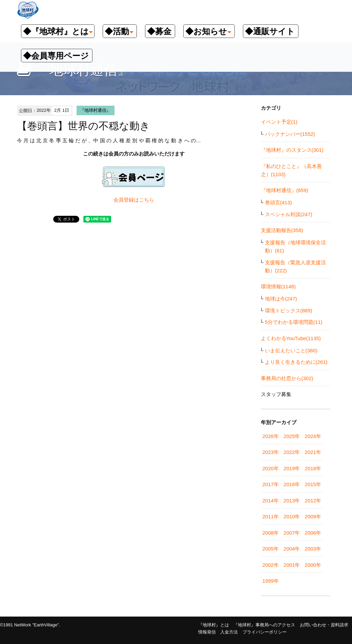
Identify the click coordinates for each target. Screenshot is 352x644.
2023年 (271, 452)
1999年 (271, 581)
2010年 (292, 516)
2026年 (271, 436)
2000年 (313, 565)
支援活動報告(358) (282, 230)
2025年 (292, 436)
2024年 (313, 436)
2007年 (292, 533)
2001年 (292, 565)
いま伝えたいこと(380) (291, 350)
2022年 (292, 452)
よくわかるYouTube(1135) (291, 338)
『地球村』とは (214, 625)
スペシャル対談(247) (289, 214)
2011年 (271, 516)
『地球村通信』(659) (285, 190)
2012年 (313, 501)
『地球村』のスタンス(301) (292, 150)
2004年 (292, 549)
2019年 (292, 468)
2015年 (313, 484)
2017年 (271, 484)
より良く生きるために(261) (296, 362)
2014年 (271, 501)
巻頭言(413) (278, 202)
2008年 (271, 533)
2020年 (271, 468)
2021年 (313, 452)
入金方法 (229, 632)
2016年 (292, 484)
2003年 (313, 549)
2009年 (313, 516)
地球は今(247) (281, 299)
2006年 (313, 533)
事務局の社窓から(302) (287, 378)
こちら (147, 200)
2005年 (271, 549)
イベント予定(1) (279, 122)
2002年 (271, 565)
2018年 (313, 468)
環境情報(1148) (278, 286)
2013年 (292, 501)
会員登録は (126, 200)
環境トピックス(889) (289, 310)
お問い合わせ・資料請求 (324, 625)
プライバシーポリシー (265, 632)
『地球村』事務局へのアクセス (264, 625)
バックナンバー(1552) (290, 134)
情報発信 (207, 632)
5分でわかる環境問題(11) (294, 322)
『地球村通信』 (95, 110)
